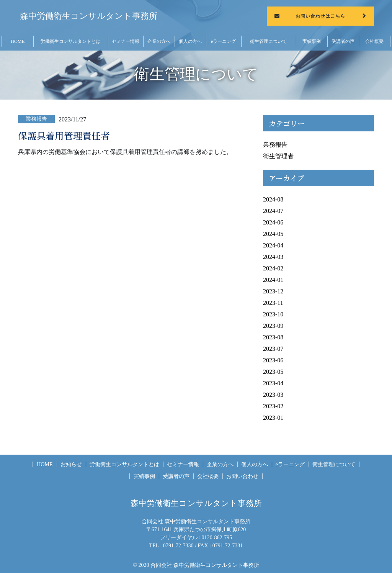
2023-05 (273, 372)
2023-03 (273, 395)
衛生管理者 (278, 156)
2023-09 (273, 326)
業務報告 (275, 145)
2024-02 (273, 268)
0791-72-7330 (178, 545)
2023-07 (273, 349)
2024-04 (273, 245)
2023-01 (273, 418)
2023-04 (273, 383)
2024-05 (273, 234)
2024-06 (273, 222)
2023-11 (273, 303)
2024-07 (273, 211)
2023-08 (273, 337)
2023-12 (273, 291)
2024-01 (273, 280)
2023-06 (273, 360)
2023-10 (273, 314)
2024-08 (273, 199)
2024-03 (273, 257)
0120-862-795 (217, 537)
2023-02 (273, 406)
